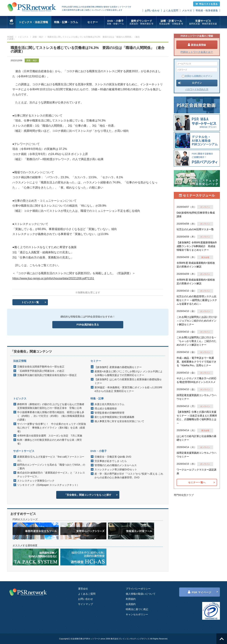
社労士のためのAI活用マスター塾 (195, 229)
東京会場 (205, 257)
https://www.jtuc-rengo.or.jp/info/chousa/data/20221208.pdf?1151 (53, 278)
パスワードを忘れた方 (197, 89)
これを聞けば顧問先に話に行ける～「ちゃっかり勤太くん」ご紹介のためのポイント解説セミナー (196, 341)
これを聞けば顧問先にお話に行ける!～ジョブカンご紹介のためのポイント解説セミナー (197, 321)
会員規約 (131, 604)
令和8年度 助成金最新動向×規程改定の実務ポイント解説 (196, 265)
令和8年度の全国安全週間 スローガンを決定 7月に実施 (50, 436)
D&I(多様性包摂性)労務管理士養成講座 (196, 215)
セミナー (93, 22)
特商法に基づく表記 (137, 609)
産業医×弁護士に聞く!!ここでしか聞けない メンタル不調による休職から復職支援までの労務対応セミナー (129, 373)
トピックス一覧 (30, 302)
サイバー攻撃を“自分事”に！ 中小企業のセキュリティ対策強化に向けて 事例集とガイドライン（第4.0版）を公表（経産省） (52, 428)
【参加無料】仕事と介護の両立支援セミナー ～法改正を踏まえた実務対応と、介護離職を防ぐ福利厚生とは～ (197, 417)
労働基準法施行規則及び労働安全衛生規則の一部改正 (47, 375)
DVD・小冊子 (116, 22)
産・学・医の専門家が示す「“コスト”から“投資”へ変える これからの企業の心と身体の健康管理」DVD (129, 476)
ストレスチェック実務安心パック (36, 481)
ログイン (190, 83)
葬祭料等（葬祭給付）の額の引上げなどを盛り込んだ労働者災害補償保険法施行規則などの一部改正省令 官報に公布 (51, 406)
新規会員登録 (197, 45)
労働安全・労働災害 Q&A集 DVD (113, 457)
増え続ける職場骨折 (106, 408)
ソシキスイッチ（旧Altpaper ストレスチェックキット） (48, 485)
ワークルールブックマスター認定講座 (196, 472)
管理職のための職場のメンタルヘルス (116, 465)
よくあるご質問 (87, 594)
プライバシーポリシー (138, 589)
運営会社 (83, 589)
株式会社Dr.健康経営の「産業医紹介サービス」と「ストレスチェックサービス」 (51, 475)
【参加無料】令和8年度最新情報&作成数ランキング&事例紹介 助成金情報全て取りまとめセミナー (197, 246)
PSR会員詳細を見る (88, 325)
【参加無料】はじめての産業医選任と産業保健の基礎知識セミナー (128, 381)
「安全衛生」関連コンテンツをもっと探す (88, 495)
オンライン (205, 207)
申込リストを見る (207, 4)
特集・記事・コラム (66, 22)
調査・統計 (38, 37)
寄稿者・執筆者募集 (207, 10)
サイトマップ (85, 604)
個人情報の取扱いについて (141, 594)
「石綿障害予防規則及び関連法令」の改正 (41, 371)
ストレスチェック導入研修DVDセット (116, 469)
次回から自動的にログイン (197, 76)
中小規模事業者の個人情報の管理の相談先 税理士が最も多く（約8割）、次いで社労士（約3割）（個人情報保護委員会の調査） (51, 416)
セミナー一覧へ (197, 482)
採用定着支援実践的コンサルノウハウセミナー (196, 397)
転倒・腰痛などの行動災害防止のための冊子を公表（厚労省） (49, 442)
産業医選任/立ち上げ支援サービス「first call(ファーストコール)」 (51, 459)
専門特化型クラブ (184, 495)
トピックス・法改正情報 (33, 22)
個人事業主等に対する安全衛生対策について (119, 421)
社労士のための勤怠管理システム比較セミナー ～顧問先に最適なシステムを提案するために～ (197, 300)
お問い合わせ (152, 10)
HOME (10, 37)
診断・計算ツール (171, 22)
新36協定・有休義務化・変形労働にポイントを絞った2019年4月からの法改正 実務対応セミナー (128, 389)
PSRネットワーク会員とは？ (197, 52)
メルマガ (187, 10)
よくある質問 (171, 10)
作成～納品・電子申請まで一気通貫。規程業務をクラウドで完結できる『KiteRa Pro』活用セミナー (196, 362)
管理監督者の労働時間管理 (109, 413)
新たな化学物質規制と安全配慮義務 (114, 417)
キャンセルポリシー (137, 614)
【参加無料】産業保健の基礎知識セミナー (118, 367)
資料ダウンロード (141, 22)
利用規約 (131, 599)
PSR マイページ (200, 592)
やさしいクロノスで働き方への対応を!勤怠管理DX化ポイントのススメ (196, 380)
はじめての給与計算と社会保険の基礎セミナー (196, 438)
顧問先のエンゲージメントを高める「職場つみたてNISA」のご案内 (51, 467)
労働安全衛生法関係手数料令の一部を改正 (41, 367)
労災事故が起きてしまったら (111, 461)
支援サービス (203, 22)
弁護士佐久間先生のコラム (109, 404)
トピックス (23, 37)
